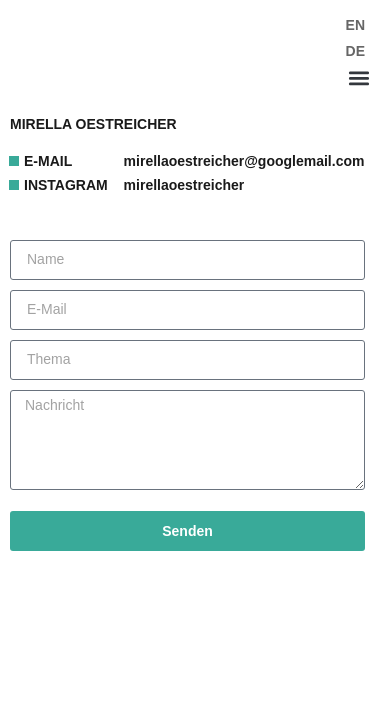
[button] (358, 77)
